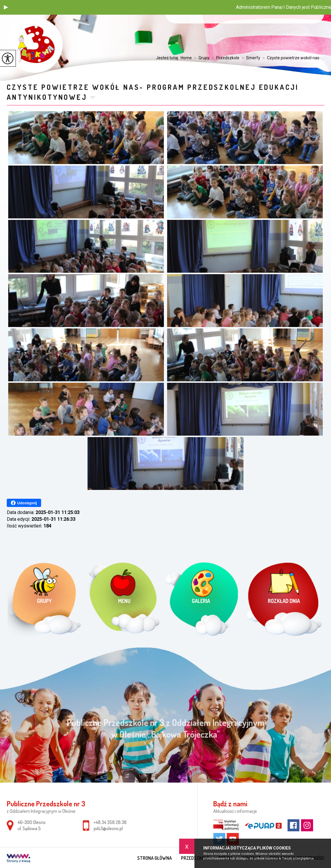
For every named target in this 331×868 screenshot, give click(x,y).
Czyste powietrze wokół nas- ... (292, 58)
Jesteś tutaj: (168, 58)
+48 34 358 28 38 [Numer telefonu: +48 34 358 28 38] (110, 822)
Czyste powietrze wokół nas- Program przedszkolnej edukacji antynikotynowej (153, 92)
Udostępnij (24, 503)
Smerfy (250, 58)
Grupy (201, 58)
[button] (6, 7)
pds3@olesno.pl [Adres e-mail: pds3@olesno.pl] (108, 828)
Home (186, 58)
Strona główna (154, 858)
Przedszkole (224, 58)
